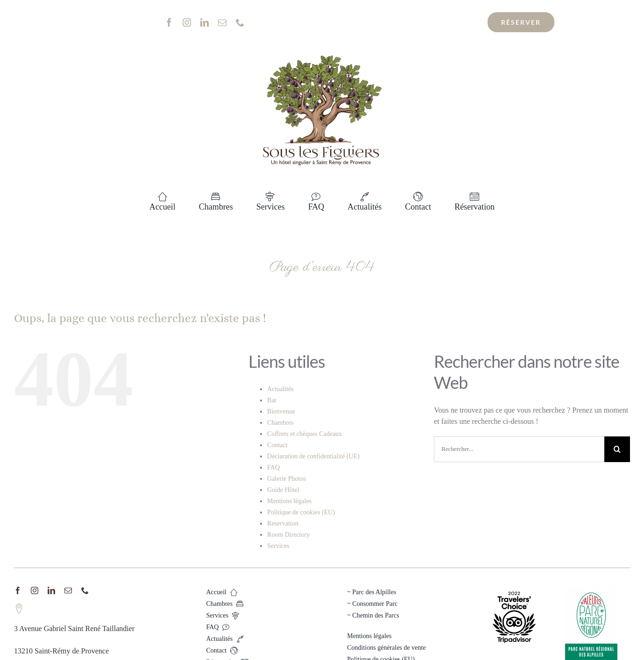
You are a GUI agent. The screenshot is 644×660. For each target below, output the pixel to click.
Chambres (280, 423)
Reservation (283, 523)
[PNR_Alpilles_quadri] (591, 590)
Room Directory (288, 535)
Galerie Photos (287, 479)
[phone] (240, 22)
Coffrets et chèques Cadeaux (304, 434)
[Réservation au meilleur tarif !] (521, 22)
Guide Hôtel (283, 490)
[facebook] (169, 22)
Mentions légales (289, 501)
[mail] (222, 22)
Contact (277, 445)
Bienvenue (281, 411)
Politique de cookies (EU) (301, 512)
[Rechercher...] (519, 449)
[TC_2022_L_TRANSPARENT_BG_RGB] (514, 590)
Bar (272, 400)
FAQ (273, 467)
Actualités (280, 389)
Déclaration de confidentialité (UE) (313, 456)
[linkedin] (205, 22)
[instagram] (187, 22)
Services (278, 546)
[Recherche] (617, 449)
